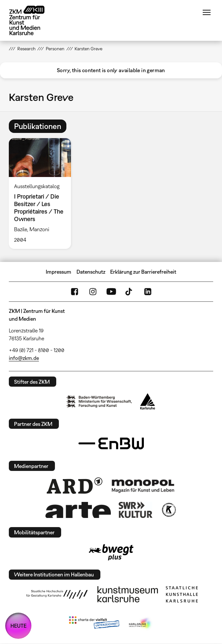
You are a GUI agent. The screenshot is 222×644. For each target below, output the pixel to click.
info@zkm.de (24, 358)
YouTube (111, 292)
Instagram (93, 292)
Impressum (59, 272)
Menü (207, 12)
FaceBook (75, 292)
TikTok (129, 292)
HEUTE (18, 626)
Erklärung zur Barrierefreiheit (143, 272)
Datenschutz (91, 272)
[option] (43, 193)
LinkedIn (148, 292)
